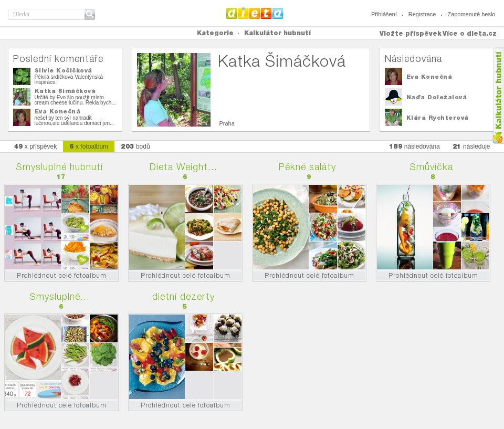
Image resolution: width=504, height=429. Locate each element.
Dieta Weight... (183, 167)
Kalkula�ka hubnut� (498, 96)
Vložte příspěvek (411, 33)
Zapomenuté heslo (471, 14)
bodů (135, 146)
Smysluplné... (60, 296)
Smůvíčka (431, 167)
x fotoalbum (89, 146)
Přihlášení (384, 14)
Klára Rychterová (438, 118)
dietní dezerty (183, 296)
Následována (413, 59)
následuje (471, 146)
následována (414, 146)
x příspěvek (36, 146)
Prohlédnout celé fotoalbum (62, 275)
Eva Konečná (58, 111)
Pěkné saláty (307, 167)
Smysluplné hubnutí (59, 167)
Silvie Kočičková (64, 70)
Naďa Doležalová (437, 97)
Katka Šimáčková (65, 91)
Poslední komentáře (58, 59)
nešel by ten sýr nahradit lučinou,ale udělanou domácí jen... (75, 121)
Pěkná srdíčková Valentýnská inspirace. (69, 80)
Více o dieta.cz (470, 33)
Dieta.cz (255, 13)
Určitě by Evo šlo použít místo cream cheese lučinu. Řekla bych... (75, 100)
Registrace (422, 14)
